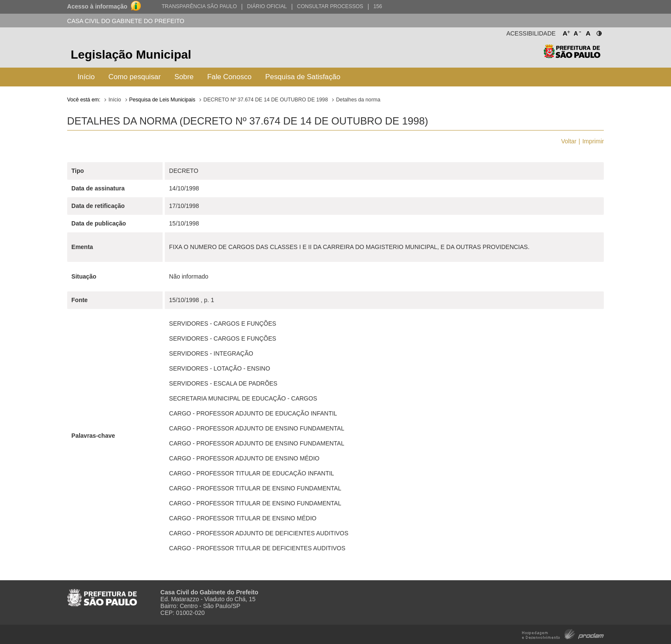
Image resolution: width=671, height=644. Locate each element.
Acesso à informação (97, 6)
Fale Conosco (229, 77)
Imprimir (593, 141)
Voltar (569, 141)
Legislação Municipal (131, 55)
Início (86, 77)
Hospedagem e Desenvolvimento (563, 634)
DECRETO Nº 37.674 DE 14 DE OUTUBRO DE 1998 (266, 100)
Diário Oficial (267, 6)
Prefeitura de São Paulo (572, 56)
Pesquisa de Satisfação (303, 77)
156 (377, 6)
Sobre (184, 77)
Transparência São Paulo (199, 6)
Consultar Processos (330, 6)
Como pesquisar (134, 77)
